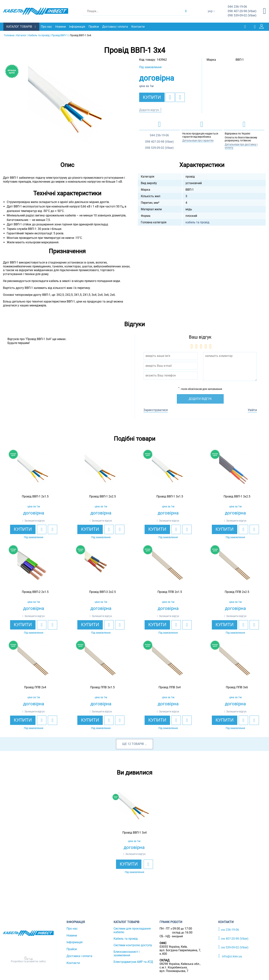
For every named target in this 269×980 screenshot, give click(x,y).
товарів (138, 744)
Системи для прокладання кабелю (132, 930)
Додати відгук (149, 110)
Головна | (10, 35)
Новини (61, 27)
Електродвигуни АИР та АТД (133, 962)
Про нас (47, 27)
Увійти (252, 410)
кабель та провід (197, 222)
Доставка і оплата (115, 27)
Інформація (78, 27)
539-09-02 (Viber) (242, 16)
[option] (67, 105)
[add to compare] (180, 97)
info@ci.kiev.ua (230, 956)
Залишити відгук (35, 520)
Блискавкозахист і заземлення (127, 953)
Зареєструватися (156, 410)
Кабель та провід (126, 938)
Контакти (138, 27)
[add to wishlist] (170, 97)
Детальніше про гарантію (198, 140)
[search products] (186, 11)
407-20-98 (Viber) (242, 11)
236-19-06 (237, 7)
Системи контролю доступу (133, 945)
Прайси (94, 27)
